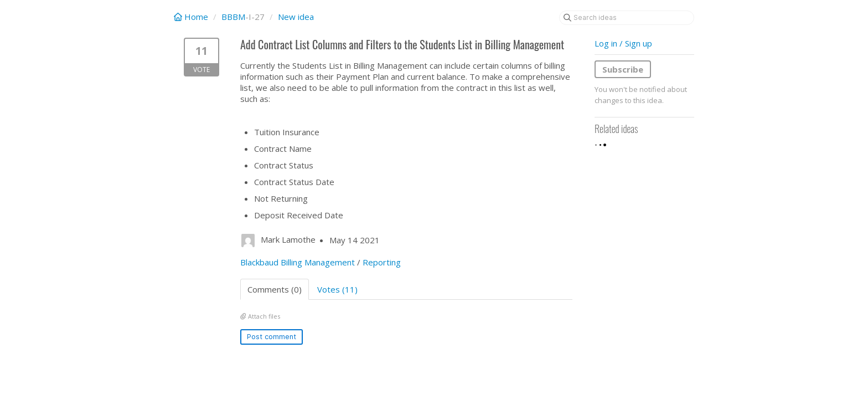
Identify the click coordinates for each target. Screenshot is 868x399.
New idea (296, 17)
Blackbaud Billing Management (298, 262)
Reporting (382, 262)
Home (192, 17)
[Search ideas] (627, 18)
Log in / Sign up (623, 43)
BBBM (233, 17)
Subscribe (623, 69)
